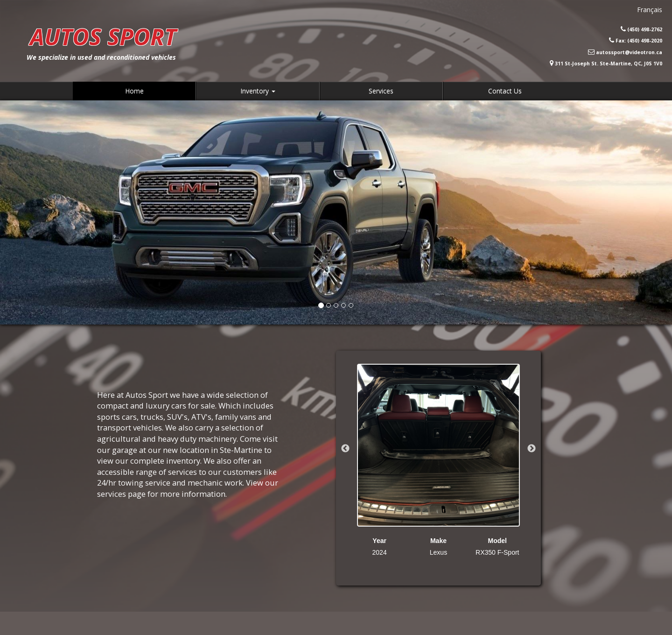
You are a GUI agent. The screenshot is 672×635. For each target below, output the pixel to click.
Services (381, 91)
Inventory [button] (258, 91)
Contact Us (505, 91)
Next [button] (532, 449)
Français (650, 10)
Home (134, 91)
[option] (438, 460)
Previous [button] (345, 449)
